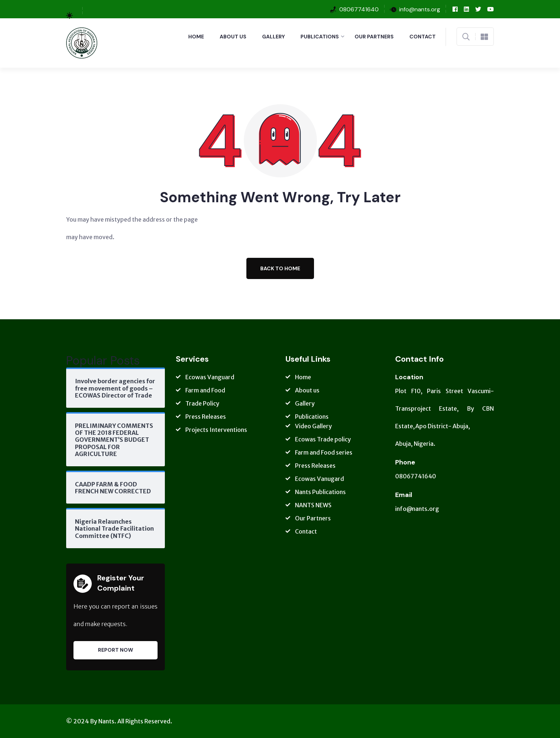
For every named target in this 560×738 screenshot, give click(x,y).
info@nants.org (417, 509)
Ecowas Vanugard (319, 479)
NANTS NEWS (313, 505)
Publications (320, 37)
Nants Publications (320, 492)
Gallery (273, 37)
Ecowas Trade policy (323, 439)
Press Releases (206, 417)
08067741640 (359, 9)
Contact (423, 37)
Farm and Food (205, 390)
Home (196, 37)
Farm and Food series (324, 452)
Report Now (116, 650)
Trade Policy (202, 403)
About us (233, 37)
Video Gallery (313, 426)
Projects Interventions (216, 430)
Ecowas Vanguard (210, 377)
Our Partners (374, 37)
